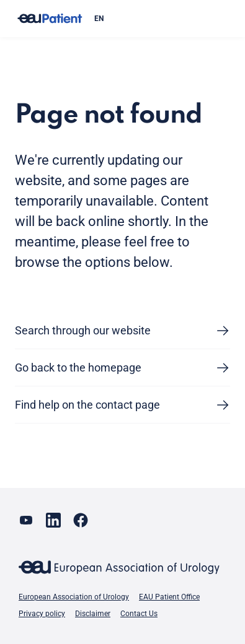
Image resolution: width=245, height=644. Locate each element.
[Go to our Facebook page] (81, 520)
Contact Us (139, 614)
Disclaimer (93, 614)
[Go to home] (50, 19)
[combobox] (157, 19)
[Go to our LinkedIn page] (53, 520)
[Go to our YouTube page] (26, 520)
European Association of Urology (74, 597)
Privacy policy (42, 614)
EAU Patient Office (169, 597)
